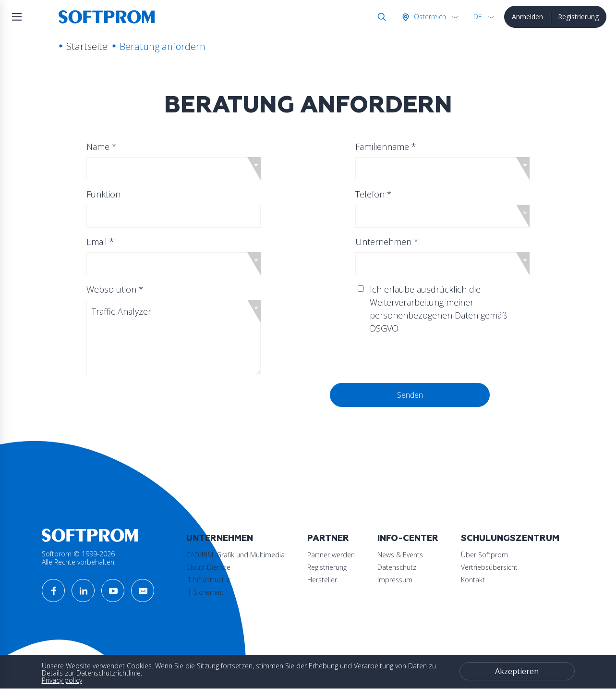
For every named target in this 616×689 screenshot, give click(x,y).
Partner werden (331, 555)
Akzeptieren (517, 671)
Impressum (395, 580)
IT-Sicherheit (205, 592)
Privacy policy (62, 680)
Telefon (374, 194)
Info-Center (408, 538)
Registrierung (578, 17)
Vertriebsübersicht (489, 567)
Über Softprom (484, 555)
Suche (380, 17)
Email (100, 242)
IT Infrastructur (208, 580)
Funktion (103, 194)
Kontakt (473, 580)
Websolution (115, 289)
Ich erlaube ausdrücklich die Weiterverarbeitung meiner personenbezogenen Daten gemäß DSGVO (438, 309)
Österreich (429, 17)
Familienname (386, 147)
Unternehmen (387, 242)
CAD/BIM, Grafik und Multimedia (236, 555)
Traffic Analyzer (174, 338)
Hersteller (322, 580)
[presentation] (185, 402)
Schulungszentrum (510, 538)
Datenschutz (397, 567)
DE (478, 17)
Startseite (87, 46)
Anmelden (527, 17)
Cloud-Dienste (208, 567)
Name (102, 147)
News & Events (400, 555)
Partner (328, 538)
